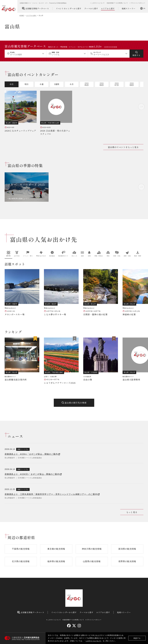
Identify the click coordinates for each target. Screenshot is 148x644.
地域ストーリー (129, 8)
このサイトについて (93, 641)
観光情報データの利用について (118, 3)
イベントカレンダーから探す (69, 8)
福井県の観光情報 (56, 561)
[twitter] (74, 626)
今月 (72, 84)
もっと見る (132, 512)
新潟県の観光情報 (127, 549)
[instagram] (79, 626)
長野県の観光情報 (127, 561)
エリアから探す (108, 9)
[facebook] (69, 626)
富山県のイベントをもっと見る (123, 147)
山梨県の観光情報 (92, 561)
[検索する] (136, 54)
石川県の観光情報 (21, 561)
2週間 (57, 84)
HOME (22, 16)
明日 (27, 84)
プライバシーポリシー (138, 3)
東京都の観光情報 (56, 549)
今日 (12, 84)
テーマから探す (91, 8)
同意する (137, 638)
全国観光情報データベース (35, 8)
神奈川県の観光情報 (92, 549)
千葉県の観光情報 (21, 549)
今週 (42, 84)
